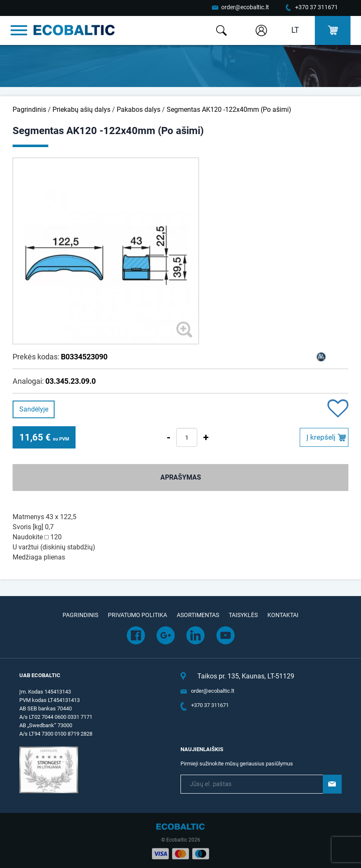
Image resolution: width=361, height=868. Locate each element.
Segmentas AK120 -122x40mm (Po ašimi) (229, 109)
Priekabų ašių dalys (81, 109)
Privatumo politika (137, 615)
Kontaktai (283, 615)
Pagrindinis (29, 109)
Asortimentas (198, 615)
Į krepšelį (321, 437)
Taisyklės (243, 615)
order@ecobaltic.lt (245, 7)
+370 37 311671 (317, 7)
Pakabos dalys (139, 109)
